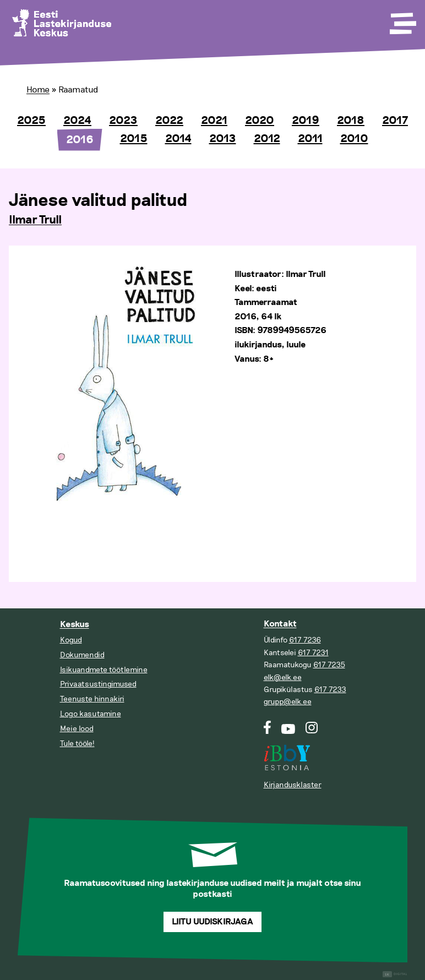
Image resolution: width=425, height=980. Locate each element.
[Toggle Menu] (402, 20)
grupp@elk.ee (288, 702)
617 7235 (329, 665)
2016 (80, 140)
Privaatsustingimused (98, 684)
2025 (31, 121)
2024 (77, 121)
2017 (395, 121)
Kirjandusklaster (293, 785)
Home (38, 90)
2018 (351, 121)
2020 (260, 121)
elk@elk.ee (283, 677)
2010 (354, 139)
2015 (134, 139)
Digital (395, 974)
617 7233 (330, 690)
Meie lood (77, 729)
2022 (169, 121)
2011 (310, 139)
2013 (223, 139)
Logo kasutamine (91, 714)
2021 (214, 121)
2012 (267, 139)
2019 (306, 121)
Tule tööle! (77, 744)
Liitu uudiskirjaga (212, 922)
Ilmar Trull (35, 220)
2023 (123, 121)
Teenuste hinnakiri (92, 699)
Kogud (71, 640)
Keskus (75, 625)
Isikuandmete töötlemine (104, 670)
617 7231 (313, 653)
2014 (178, 139)
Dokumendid (82, 655)
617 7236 (305, 640)
